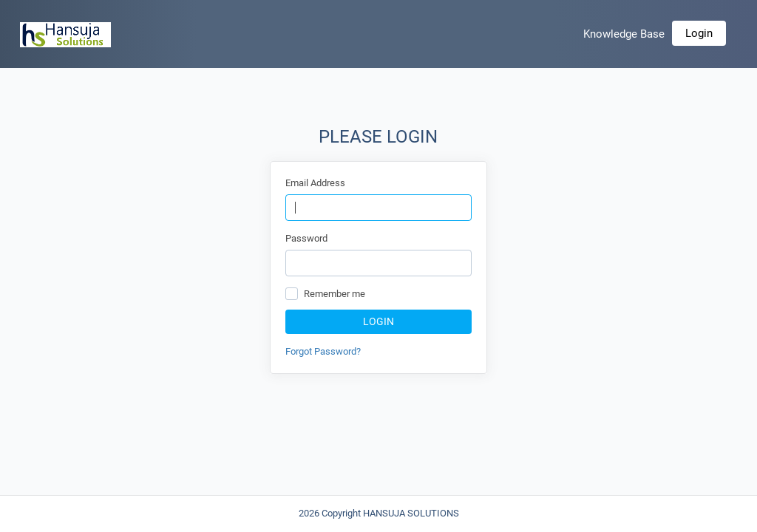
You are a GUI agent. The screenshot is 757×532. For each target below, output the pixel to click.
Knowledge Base (624, 34)
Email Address (315, 183)
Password (306, 238)
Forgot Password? (323, 351)
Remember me (335, 294)
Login (699, 33)
